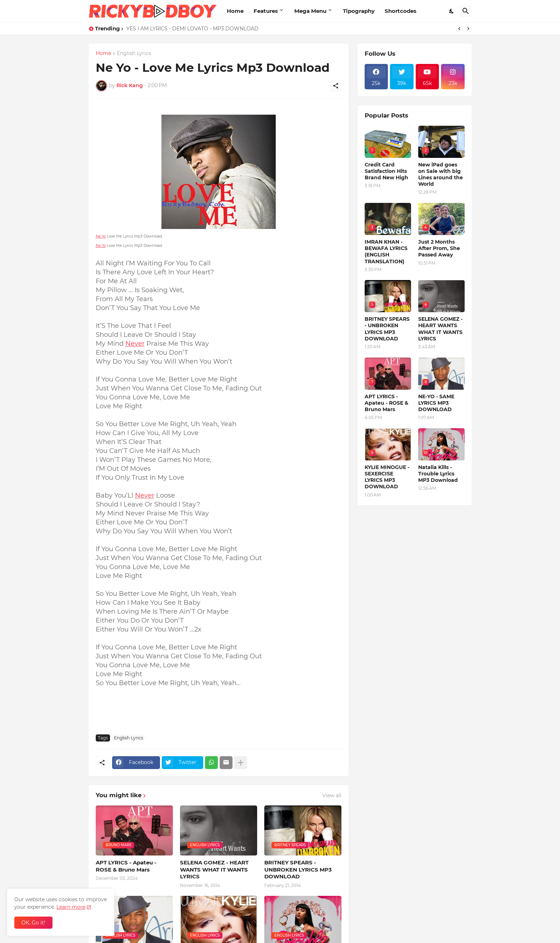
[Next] (468, 29)
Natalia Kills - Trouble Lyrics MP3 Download (438, 474)
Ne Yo (101, 236)
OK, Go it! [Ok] (33, 923)
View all (332, 795)
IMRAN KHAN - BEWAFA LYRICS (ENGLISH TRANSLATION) (386, 252)
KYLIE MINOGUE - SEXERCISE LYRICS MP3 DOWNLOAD (387, 477)
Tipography (359, 11)
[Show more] (241, 763)
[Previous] (459, 29)
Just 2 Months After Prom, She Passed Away (439, 248)
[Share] (336, 86)
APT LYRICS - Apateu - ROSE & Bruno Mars (126, 866)
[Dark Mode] (452, 11)
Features (266, 11)
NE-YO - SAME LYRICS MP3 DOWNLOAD (436, 403)
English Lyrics (134, 54)
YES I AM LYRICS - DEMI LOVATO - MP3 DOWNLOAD (192, 29)
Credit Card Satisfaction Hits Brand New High (386, 171)
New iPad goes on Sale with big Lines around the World (441, 174)
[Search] (466, 11)
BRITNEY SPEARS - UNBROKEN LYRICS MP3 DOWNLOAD (298, 869)
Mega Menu (310, 11)
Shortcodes (401, 11)
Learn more (71, 907)
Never (135, 344)
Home (235, 11)
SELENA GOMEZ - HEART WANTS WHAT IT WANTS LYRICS (214, 869)
